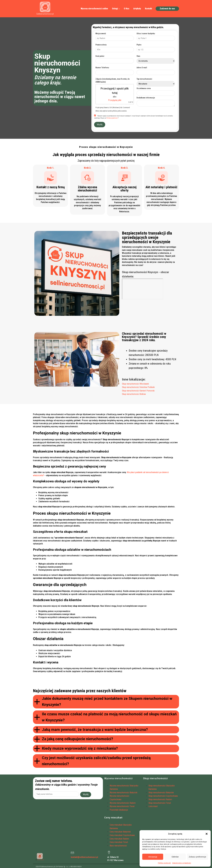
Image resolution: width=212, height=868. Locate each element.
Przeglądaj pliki (115, 98)
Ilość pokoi (100, 54)
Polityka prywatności (112, 116)
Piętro (139, 43)
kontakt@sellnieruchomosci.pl (84, 855)
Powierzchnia (101, 43)
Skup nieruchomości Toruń (160, 801)
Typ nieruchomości (144, 77)
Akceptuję (153, 857)
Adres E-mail (142, 66)
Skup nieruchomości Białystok (161, 790)
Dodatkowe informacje (146, 96)
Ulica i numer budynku (146, 31)
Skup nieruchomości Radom (160, 797)
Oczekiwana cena (144, 86)
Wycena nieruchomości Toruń (122, 804)
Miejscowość (101, 31)
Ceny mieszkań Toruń (119, 840)
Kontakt (148, 8)
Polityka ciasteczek (164, 863)
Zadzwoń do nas (167, 8)
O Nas (127, 8)
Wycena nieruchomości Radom (123, 801)
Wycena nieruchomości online (94, 8)
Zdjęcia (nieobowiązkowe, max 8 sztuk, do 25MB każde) (113, 78)
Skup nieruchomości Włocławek (135, 382)
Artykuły (137, 8)
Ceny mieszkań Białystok (120, 830)
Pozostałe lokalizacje (119, 808)
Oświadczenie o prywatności (182, 863)
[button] (207, 834)
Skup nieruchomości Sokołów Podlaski (138, 385)
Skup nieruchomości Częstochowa (163, 794)
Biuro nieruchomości (118, 843)
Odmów (175, 857)
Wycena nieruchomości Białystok (124, 790)
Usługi (115, 8)
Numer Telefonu (102, 66)
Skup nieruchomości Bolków (134, 392)
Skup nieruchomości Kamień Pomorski (138, 389)
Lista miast (153, 804)
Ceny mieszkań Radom (119, 837)
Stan (138, 54)
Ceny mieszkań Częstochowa (122, 833)
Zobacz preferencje (197, 857)
